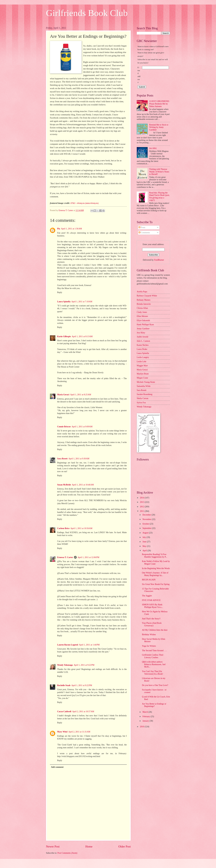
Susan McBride (64, 485)
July (144, 537)
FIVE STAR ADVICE (151, 600)
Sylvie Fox (141, 403)
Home (89, 846)
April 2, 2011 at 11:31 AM (79, 732)
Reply (60, 292)
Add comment (57, 767)
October (146, 524)
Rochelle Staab (64, 685)
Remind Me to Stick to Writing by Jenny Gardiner (159, 127)
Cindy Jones (142, 312)
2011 (142, 511)
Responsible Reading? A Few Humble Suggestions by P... (155, 556)
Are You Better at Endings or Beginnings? (154, 705)
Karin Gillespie (64, 336)
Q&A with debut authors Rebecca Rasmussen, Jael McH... (154, 664)
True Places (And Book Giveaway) (152, 624)
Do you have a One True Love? (155, 685)
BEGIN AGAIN (149, 580)
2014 (142, 498)
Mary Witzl (62, 732)
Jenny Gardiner (143, 329)
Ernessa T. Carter (65, 557)
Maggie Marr (142, 366)
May (145, 546)
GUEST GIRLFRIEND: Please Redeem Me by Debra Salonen (159, 104)
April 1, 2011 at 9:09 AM (82, 427)
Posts (142, 227)
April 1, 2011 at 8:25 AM (81, 395)
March (145, 712)
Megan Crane (142, 378)
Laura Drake (142, 349)
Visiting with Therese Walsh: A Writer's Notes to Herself (159, 172)
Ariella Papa (142, 292)
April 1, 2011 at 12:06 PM (88, 557)
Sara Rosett (62, 459)
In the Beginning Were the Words (156, 568)
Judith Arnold (142, 337)
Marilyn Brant (143, 374)
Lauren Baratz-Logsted (68, 645)
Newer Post (53, 846)
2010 (142, 727)
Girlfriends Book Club (87, 13)
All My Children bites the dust (155, 630)
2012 (142, 507)
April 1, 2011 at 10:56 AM (81, 528)
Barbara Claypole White (147, 296)
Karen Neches (143, 345)
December (147, 515)
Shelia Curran (142, 398)
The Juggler (147, 596)
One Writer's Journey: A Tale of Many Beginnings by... (155, 574)
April (145, 551)
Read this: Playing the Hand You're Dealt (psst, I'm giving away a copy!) (160, 197)
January (146, 721)
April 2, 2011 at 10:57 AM (83, 712)
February (146, 716)
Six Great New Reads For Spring (156, 584)
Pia (59, 229)
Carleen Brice (63, 528)
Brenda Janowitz (144, 304)
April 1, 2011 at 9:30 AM (79, 459)
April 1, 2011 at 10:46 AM (83, 485)
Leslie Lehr (142, 362)
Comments (144, 233)
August (146, 533)
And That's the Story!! (151, 619)
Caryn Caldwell (64, 712)
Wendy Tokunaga (65, 665)
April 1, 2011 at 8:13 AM (82, 336)
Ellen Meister (142, 316)
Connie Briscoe (64, 427)
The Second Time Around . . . (154, 651)
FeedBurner (159, 260)
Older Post (124, 846)
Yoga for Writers (149, 646)
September (147, 528)
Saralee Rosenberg (145, 394)
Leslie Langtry (143, 357)
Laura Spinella (64, 302)
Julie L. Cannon (143, 341)
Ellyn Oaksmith (143, 320)
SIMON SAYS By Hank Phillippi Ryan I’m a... (152, 606)
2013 (142, 502)
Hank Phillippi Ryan (145, 325)
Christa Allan (142, 308)
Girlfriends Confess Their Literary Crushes (153, 656)
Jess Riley (141, 333)
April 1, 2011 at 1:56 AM (71, 229)
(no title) (153, 148)
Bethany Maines (144, 300)
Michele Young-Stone (146, 382)
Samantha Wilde (144, 386)
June (145, 542)
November (147, 519)
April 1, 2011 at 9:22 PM (84, 665)
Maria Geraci (63, 395)
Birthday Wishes (149, 635)
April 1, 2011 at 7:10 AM (82, 302)
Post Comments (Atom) (67, 853)
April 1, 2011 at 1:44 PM (89, 645)
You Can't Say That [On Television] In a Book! (152, 673)
